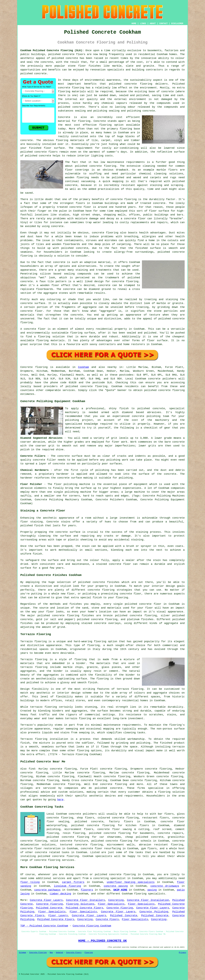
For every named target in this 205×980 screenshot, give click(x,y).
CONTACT (164, 24)
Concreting (116, 900)
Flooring (89, 953)
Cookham (83, 367)
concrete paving (116, 886)
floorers (87, 890)
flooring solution (171, 792)
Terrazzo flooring (34, 641)
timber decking (60, 894)
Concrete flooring (34, 367)
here (60, 800)
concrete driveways (165, 886)
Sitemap (22, 953)
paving (152, 890)
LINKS (143, 24)
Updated (59, 953)
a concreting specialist (108, 878)
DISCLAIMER (177, 24)
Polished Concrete (49, 908)
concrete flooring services (54, 860)
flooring (105, 125)
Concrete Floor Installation (148, 900)
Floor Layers (58, 916)
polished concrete (61, 54)
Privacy (183, 953)
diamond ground (100, 289)
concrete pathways (47, 890)
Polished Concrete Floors (84, 908)
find (32, 769)
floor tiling (30, 882)
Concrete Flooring (49, 904)
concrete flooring (71, 88)
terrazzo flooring (130, 689)
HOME (134, 24)
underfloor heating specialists (131, 882)
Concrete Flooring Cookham (92, 926)
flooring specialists (149, 894)
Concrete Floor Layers (46, 900)
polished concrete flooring (115, 874)
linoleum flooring (67, 886)
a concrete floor (133, 219)
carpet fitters (73, 882)
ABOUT (153, 24)
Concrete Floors (107, 919)
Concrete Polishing (154, 912)
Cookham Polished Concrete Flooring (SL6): (52, 50)
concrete (86, 386)
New (51, 953)
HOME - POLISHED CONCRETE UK (102, 941)
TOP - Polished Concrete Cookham (44, 926)
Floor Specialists (111, 904)
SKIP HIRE (120, 890)
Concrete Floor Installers (85, 900)
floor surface (54, 148)
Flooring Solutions (80, 904)
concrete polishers (162, 379)
